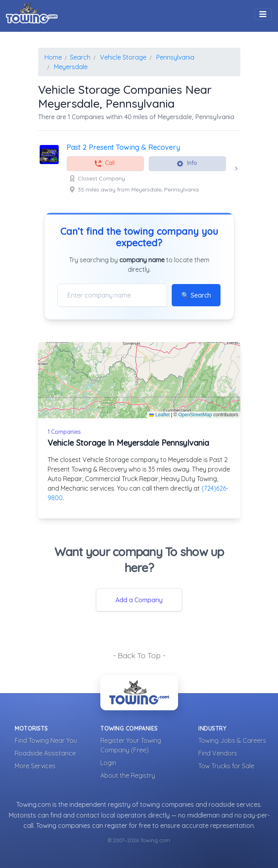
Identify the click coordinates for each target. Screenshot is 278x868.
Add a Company (139, 600)
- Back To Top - (139, 655)
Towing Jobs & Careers (232, 740)
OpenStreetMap (195, 415)
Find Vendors (218, 753)
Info (187, 163)
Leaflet (159, 415)
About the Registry (128, 775)
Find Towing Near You (46, 740)
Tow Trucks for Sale (226, 766)
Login (108, 763)
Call (104, 163)
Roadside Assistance (45, 753)
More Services (35, 766)
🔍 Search (196, 295)
